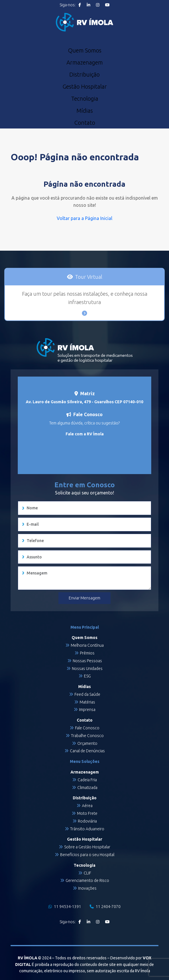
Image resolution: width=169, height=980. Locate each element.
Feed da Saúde (87, 694)
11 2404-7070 (105, 907)
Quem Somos (85, 50)
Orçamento (87, 743)
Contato (85, 123)
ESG (87, 676)
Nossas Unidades (87, 669)
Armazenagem (85, 63)
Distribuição (84, 75)
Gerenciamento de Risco (87, 880)
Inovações (87, 888)
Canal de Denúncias (87, 751)
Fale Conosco (87, 728)
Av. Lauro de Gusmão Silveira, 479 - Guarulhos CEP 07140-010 (84, 402)
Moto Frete (87, 813)
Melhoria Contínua (87, 645)
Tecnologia (85, 99)
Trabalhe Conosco (87, 736)
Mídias (85, 111)
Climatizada (87, 788)
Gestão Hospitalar (85, 87)
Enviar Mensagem (84, 598)
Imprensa (87, 710)
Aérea (87, 806)
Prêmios (87, 653)
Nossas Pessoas (87, 661)
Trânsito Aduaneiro (87, 829)
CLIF (87, 873)
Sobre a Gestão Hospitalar (87, 847)
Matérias (87, 702)
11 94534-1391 (65, 907)
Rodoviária (87, 821)
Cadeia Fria (87, 780)
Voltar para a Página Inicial (84, 218)
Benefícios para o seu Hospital (87, 855)
